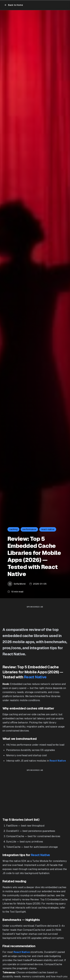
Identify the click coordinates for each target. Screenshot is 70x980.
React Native (35, 677)
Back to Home (14, 5)
